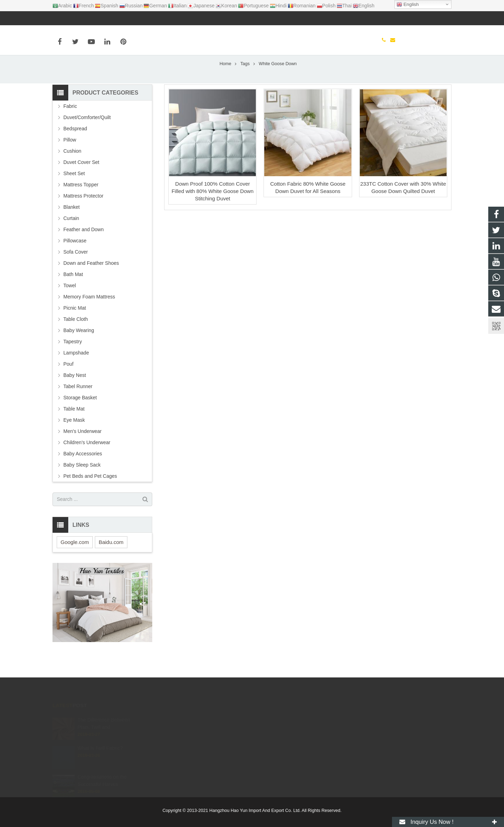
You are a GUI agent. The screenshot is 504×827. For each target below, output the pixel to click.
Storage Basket (80, 420)
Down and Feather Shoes (91, 285)
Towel (70, 308)
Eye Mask (74, 442)
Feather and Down (83, 251)
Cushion (72, 173)
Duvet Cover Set (81, 184)
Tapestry (73, 364)
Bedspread (75, 151)
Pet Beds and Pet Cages (90, 498)
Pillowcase (75, 263)
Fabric (70, 128)
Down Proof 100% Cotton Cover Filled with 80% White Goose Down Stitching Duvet (212, 213)
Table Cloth (76, 341)
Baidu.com (111, 564)
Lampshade (76, 375)
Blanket (72, 229)
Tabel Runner (78, 408)
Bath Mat (73, 296)
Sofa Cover (76, 274)
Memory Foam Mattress (89, 319)
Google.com (75, 564)
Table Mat (74, 431)
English (408, 5)
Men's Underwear (82, 453)
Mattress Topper (81, 207)
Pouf (68, 386)
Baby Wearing (79, 352)
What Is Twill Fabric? (100, 751)
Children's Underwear (87, 464)
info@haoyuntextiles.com (95, 18)
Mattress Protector (83, 218)
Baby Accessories (83, 476)
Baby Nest (75, 397)
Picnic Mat (75, 330)
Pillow (70, 162)
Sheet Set (74, 195)
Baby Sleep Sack (82, 487)
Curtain (71, 240)
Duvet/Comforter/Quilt (87, 139)
